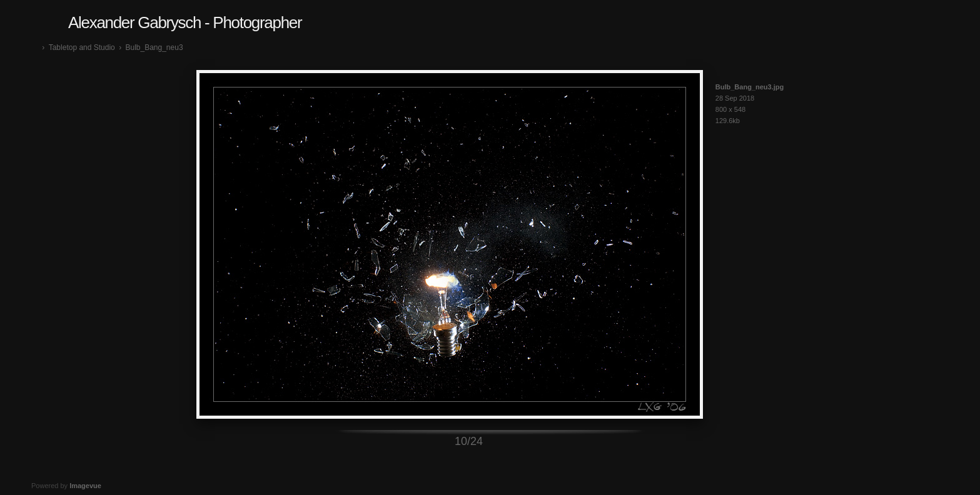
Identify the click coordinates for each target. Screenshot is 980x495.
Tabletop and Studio (82, 47)
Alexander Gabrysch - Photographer (185, 22)
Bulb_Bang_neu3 (154, 47)
